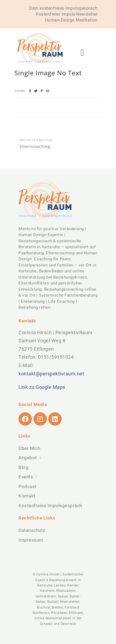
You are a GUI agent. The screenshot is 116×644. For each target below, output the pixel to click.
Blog (23, 467)
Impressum (31, 540)
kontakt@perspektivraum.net (51, 374)
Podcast (28, 486)
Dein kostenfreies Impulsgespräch (63, 8)
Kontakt (27, 496)
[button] (82, 53)
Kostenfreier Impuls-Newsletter (67, 14)
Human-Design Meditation (71, 20)
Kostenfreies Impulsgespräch (50, 506)
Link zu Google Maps (42, 387)
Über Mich (29, 448)
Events (29, 477)
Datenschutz (32, 530)
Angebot (31, 458)
